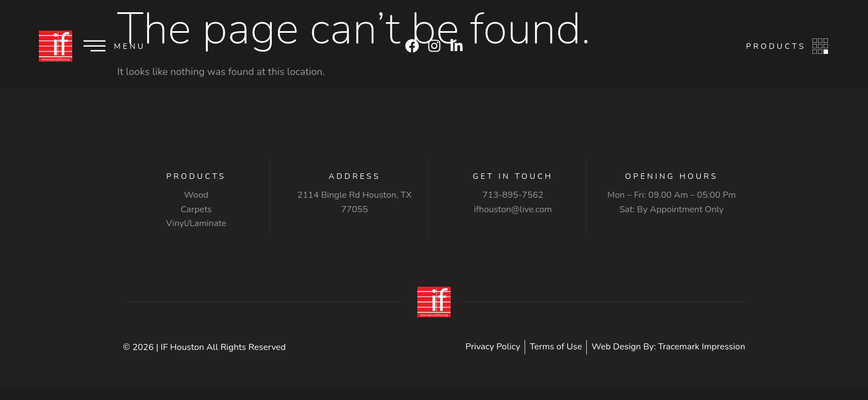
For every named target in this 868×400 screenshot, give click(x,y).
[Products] (820, 46)
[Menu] (94, 46)
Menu (130, 46)
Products (776, 46)
